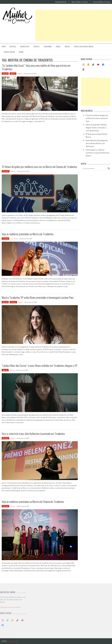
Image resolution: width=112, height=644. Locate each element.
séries (58, 47)
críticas (37, 47)
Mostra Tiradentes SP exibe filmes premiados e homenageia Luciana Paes (38, 297)
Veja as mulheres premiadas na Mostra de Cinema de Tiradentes (33, 502)
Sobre (21, 52)
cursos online (9, 52)
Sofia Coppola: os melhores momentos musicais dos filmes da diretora (97, 153)
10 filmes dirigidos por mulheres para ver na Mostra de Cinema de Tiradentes (39, 167)
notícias (13, 47)
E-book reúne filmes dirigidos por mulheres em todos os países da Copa (97, 118)
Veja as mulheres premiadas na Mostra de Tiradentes (28, 234)
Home (4, 47)
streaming (48, 47)
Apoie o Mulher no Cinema (80, 2)
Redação (20, 74)
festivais (6, 171)
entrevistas (25, 47)
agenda (5, 302)
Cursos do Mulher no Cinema (102, 2)
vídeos (67, 47)
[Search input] (95, 168)
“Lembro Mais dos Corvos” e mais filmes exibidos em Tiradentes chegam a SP (40, 366)
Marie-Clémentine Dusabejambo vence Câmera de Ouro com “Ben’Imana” (97, 143)
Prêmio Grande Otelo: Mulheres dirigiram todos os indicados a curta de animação (96, 128)
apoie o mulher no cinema (84, 47)
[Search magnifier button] (109, 168)
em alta (5, 74)
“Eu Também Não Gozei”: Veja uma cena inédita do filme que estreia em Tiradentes (36, 67)
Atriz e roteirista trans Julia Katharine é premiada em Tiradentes (33, 434)
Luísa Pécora (14, 239)
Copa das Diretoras (61, 2)
